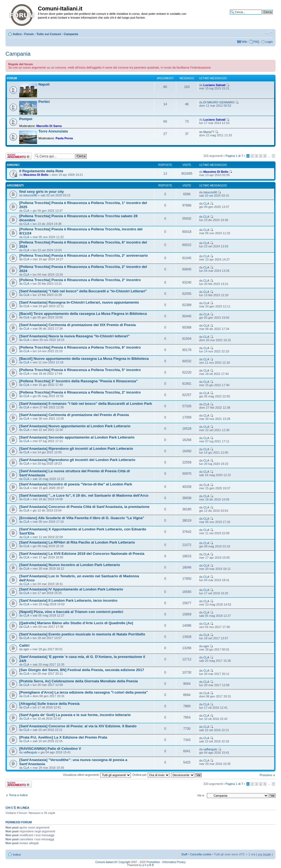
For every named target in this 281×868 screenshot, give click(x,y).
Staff (184, 854)
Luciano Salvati (214, 85)
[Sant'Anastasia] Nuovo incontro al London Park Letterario (70, 565)
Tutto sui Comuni (49, 34)
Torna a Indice (18, 795)
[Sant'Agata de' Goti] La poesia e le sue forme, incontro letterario (75, 715)
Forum (29, 34)
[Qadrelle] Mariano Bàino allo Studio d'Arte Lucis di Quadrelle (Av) (76, 623)
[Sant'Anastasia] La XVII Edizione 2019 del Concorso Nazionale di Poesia (82, 554)
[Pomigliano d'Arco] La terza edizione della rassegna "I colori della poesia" (84, 692)
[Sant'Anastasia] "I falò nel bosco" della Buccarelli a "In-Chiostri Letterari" (83, 291)
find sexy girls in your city (42, 192)
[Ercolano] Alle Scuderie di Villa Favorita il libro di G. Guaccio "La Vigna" (82, 518)
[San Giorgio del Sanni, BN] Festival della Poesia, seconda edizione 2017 (82, 670)
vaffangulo (30, 752)
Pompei (26, 119)
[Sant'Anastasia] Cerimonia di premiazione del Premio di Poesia (74, 415)
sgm (26, 649)
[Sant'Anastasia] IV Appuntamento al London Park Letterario (71, 589)
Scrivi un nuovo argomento (19, 156)
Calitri (24, 645)
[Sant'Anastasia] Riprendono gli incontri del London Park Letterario (77, 460)
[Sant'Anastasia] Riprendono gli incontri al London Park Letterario (76, 449)
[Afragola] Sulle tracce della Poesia (49, 704)
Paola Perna (64, 138)
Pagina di (234, 156)
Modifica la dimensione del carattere (269, 33)
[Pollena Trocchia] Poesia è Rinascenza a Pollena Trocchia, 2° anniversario (84, 255)
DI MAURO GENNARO (219, 102)
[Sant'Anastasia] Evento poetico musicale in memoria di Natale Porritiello (82, 634)
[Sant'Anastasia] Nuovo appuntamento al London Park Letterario (75, 426)
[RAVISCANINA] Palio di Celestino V (50, 749)
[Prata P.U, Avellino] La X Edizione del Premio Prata (63, 737)
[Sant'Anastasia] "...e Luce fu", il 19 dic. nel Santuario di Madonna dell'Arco (84, 495)
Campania (71, 34)
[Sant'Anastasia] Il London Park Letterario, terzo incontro (68, 600)
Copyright (124, 862)
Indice (17, 34)
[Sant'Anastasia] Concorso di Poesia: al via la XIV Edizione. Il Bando (78, 726)
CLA (26, 211)
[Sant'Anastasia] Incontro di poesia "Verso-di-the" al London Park (76, 484)
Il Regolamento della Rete (41, 171)
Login (269, 42)
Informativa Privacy (174, 862)
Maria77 (209, 132)
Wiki (244, 42)
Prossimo (266, 775)
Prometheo (153, 862)
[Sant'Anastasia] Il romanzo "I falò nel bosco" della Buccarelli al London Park (86, 404)
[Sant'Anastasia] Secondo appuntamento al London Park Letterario (77, 437)
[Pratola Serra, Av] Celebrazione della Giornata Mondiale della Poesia (78, 681)
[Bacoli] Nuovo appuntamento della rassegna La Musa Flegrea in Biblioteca (84, 359)
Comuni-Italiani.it (105, 862)
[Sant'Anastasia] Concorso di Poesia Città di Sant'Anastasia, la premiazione (84, 507)
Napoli (44, 84)
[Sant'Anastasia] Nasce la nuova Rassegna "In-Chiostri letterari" (75, 336)
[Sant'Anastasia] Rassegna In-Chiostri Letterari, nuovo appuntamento (79, 302)
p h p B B (148, 865)
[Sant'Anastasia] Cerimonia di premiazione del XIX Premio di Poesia (78, 325)
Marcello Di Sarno (49, 126)
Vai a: (201, 795)
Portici (44, 102)
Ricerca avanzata (261, 16)
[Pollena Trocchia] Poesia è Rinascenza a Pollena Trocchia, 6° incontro (80, 347)
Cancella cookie (201, 854)
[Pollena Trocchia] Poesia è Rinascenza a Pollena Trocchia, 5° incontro (80, 370)
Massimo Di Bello (36, 175)
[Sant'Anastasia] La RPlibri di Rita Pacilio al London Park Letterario (77, 542)
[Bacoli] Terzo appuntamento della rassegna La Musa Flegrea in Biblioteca (83, 314)
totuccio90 (30, 195)
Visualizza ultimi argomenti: (97, 775)
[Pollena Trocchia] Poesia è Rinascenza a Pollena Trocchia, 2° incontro (80, 280)
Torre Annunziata (53, 131)
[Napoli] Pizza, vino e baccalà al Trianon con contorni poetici (71, 612)
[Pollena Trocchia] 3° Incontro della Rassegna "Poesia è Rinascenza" (78, 381)
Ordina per (151, 775)
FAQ (256, 42)
